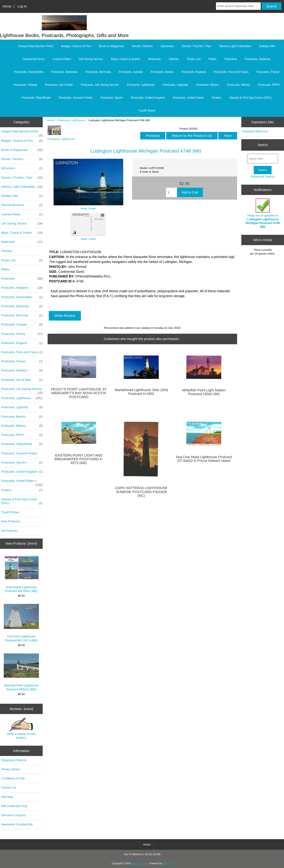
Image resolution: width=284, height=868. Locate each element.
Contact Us (9, 788)
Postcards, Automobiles (29, 72)
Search (263, 145)
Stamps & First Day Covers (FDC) (251, 98)
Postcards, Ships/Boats (36, 98)
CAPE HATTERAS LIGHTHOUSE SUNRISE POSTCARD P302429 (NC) (141, 492)
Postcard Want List (255, 131)
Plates (212, 59)
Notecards (154, 59)
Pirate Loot (194, 59)
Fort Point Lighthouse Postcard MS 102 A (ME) (21, 623)
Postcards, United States (188, 98)
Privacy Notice (11, 769)
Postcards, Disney (162, 72)
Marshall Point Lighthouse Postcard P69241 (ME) (21, 672)
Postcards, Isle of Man (59, 85)
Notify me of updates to (263, 213)
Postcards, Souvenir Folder (76, 98)
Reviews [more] (21, 709)
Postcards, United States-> (22, 482)
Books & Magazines (111, 46)
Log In (22, 6)
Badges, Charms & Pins (76, 46)
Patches (174, 59)
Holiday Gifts (267, 46)
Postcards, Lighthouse (71, 120)
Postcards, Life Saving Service (100, 85)
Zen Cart (168, 863)
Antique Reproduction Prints (36, 46)
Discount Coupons (13, 815)
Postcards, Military (239, 85)
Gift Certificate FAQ (14, 806)
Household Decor (34, 59)
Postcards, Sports (112, 98)
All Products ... (11, 531)
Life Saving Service (91, 59)
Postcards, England (194, 72)
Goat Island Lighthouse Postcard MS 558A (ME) (21, 574)
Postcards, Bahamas (64, 72)
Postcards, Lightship (175, 85)
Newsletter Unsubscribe (17, 824)
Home (7, 6)
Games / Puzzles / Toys (196, 46)
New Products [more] (21, 543)
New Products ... (12, 521)
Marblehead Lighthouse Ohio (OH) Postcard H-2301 (141, 392)
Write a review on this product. (21, 729)
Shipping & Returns (14, 760)
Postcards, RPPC (269, 85)
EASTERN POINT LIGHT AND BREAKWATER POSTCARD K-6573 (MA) (79, 459)
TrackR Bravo (147, 111)
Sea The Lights (140, 863)
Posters (217, 98)
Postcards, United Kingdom (148, 98)
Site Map (7, 797)
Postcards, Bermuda (98, 72)
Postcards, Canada (131, 72)
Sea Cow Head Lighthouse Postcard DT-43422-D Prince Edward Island (204, 459)
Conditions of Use (13, 778)
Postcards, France (268, 72)
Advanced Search (263, 177)
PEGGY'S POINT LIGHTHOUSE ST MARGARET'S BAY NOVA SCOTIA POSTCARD (79, 393)
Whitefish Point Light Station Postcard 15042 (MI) (204, 392)
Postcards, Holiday (25, 85)
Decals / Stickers (142, 46)
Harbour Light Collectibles (235, 46)
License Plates (62, 59)
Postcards (231, 59)
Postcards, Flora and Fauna (231, 72)
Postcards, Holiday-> (22, 370)
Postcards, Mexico (208, 85)
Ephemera (167, 46)
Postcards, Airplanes (258, 59)
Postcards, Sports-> (22, 463)
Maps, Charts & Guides (125, 59)
